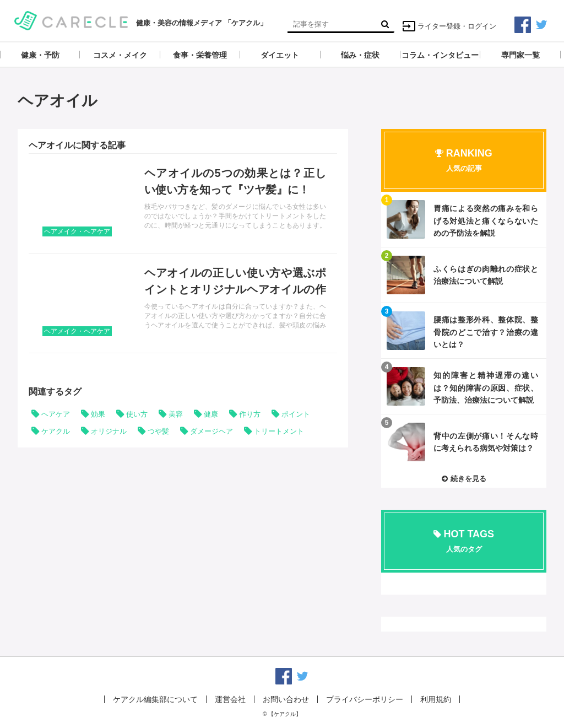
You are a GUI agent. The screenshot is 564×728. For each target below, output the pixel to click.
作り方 (250, 414)
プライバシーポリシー (365, 699)
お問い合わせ (286, 699)
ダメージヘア (211, 431)
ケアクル (56, 431)
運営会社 (230, 699)
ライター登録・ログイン (449, 26)
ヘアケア (56, 414)
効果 (98, 414)
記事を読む (183, 203)
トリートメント (279, 431)
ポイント (296, 414)
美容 (176, 414)
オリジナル (109, 431)
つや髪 (158, 431)
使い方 (137, 414)
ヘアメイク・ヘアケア (77, 231)
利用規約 (436, 699)
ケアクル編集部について (155, 699)
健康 (211, 414)
